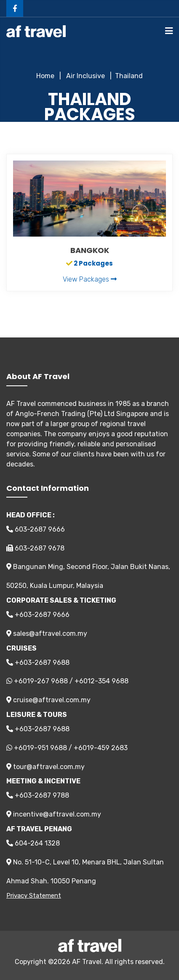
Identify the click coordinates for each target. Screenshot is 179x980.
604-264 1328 (33, 843)
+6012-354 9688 (102, 681)
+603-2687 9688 (38, 663)
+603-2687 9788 (38, 795)
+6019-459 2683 (101, 748)
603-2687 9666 (36, 529)
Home (45, 76)
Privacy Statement (34, 896)
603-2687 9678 (35, 548)
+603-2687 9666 (38, 615)
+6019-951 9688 (40, 748)
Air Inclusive (85, 76)
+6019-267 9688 (41, 681)
